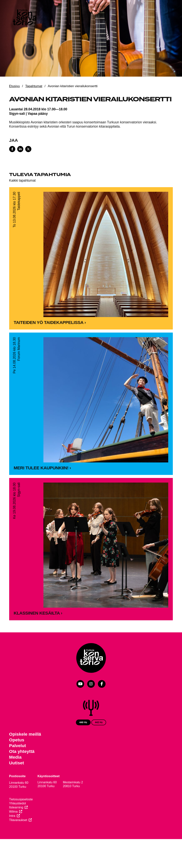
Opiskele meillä (25, 734)
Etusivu (15, 86)
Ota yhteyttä (22, 751)
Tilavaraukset (18, 820)
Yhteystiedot (18, 803)
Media (15, 757)
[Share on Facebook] (12, 149)
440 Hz (83, 722)
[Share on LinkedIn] (20, 149)
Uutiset (17, 763)
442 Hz (99, 722)
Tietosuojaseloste (21, 799)
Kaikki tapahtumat (22, 180)
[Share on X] (28, 149)
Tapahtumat (34, 86)
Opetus (17, 740)
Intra (12, 816)
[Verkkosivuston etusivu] (24, 18)
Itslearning (16, 807)
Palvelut (18, 746)
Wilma (13, 812)
